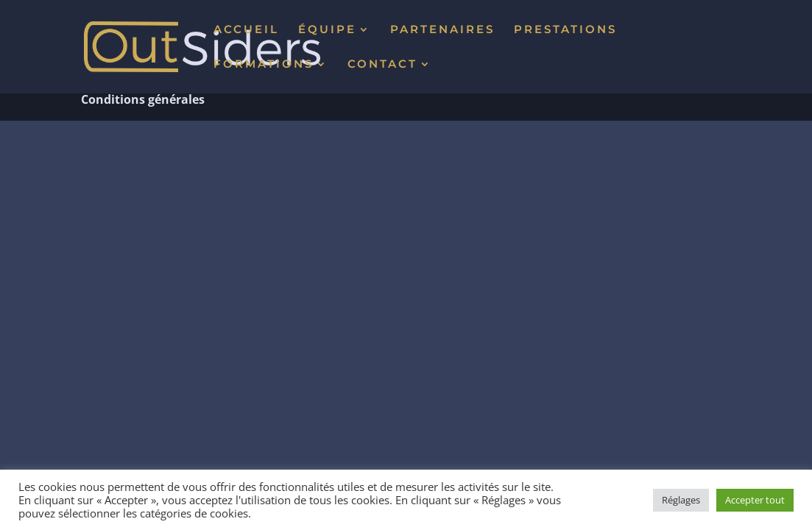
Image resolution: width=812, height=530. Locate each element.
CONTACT (382, 65)
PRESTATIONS (565, 30)
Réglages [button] (681, 500)
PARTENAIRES (442, 30)
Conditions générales (143, 99)
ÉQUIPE (327, 30)
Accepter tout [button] (755, 500)
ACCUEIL (246, 30)
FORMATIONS (264, 65)
